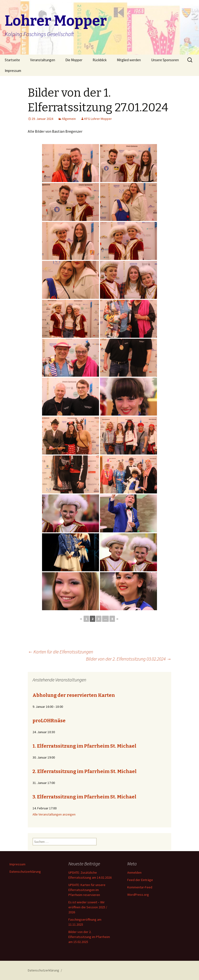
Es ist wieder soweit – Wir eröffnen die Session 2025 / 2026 (88, 907)
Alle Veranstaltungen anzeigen (54, 814)
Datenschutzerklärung (25, 872)
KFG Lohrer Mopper (98, 119)
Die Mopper (74, 60)
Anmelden (134, 872)
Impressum (13, 71)
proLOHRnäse (49, 721)
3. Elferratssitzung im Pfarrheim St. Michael (84, 797)
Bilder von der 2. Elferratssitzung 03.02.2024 (129, 659)
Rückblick (100, 60)
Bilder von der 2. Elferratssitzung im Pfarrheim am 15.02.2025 (89, 937)
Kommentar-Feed (140, 887)
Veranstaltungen (43, 60)
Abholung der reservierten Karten (74, 695)
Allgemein (69, 119)
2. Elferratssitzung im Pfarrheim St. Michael (85, 771)
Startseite (12, 60)
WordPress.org (138, 895)
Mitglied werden (129, 60)
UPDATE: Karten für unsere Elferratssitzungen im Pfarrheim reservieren (87, 890)
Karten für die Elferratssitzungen (60, 652)
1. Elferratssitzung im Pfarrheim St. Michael (84, 746)
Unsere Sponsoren (165, 60)
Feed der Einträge (140, 880)
